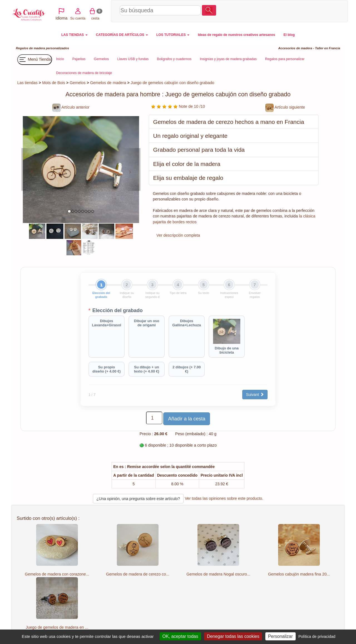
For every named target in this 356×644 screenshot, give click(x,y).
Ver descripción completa (178, 235)
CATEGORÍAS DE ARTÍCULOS (122, 35)
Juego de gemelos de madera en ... (57, 627)
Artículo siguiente (285, 107)
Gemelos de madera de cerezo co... (138, 574)
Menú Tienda (35, 60)
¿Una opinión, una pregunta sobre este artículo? (138, 499)
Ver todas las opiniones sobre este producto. (224, 498)
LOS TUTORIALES (173, 35)
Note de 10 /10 (178, 106)
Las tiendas (27, 83)
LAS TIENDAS (74, 35)
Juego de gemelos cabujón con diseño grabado (172, 83)
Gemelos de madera (108, 83)
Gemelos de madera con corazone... (57, 574)
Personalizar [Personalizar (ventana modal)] (280, 636)
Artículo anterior (71, 107)
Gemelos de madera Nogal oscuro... (218, 574)
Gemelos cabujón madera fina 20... (299, 574)
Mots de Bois (54, 83)
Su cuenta (301, 11)
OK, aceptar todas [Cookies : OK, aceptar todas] (180, 636)
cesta (318, 11)
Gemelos (77, 83)
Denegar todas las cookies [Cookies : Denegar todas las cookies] (233, 636)
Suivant (255, 395)
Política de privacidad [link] (317, 636)
